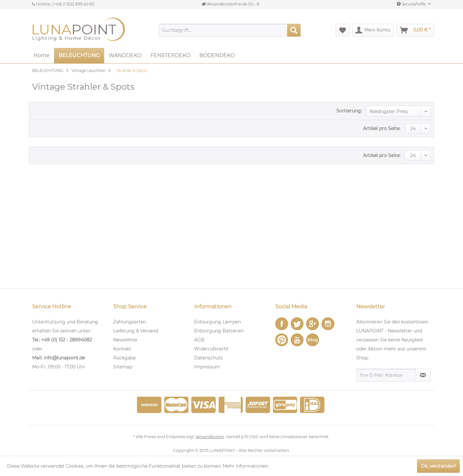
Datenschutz (209, 358)
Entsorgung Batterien (219, 331)
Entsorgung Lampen (218, 322)
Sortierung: (349, 111)
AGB (199, 340)
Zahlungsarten (130, 322)
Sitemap (123, 367)
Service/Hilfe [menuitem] (412, 4)
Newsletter (125, 340)
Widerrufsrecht (211, 349)
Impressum (207, 367)
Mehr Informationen (245, 466)
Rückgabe (124, 358)
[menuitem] (230, 30)
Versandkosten (210, 437)
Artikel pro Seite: (382, 128)
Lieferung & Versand (136, 331)
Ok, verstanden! (438, 466)
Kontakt (122, 349)
